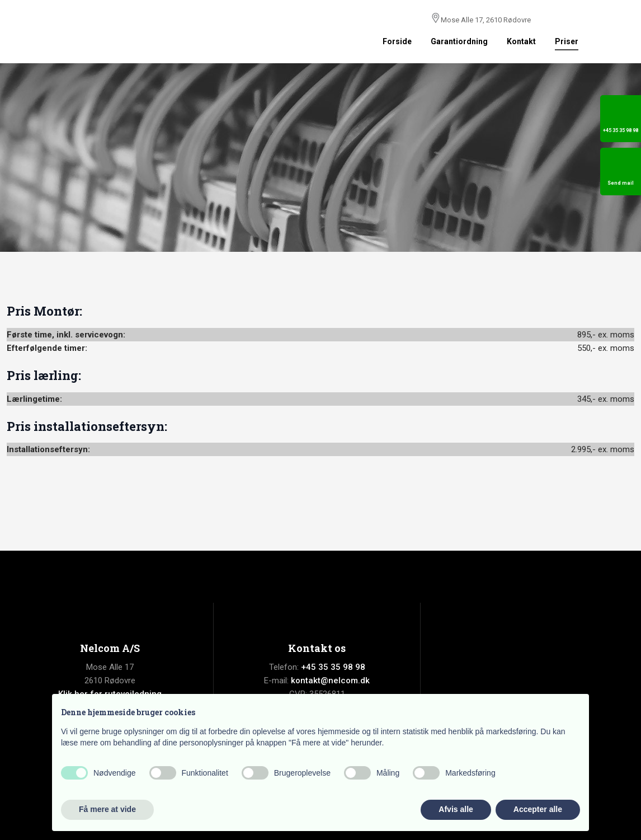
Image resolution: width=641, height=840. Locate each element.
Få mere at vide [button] (107, 809)
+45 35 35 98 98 (333, 667)
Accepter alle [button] (538, 809)
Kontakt (521, 41)
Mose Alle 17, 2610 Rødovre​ (486, 20)
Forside (397, 41)
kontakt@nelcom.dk (330, 681)
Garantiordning (459, 41)
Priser (567, 41)
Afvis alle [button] (456, 809)
